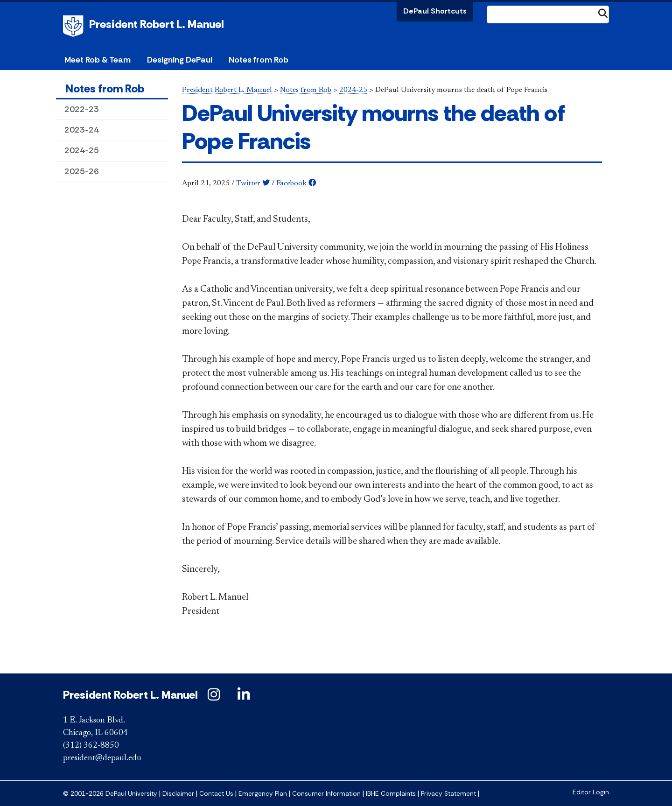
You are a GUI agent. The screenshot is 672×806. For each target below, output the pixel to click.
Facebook (296, 183)
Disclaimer (178, 794)
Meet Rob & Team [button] (98, 60)
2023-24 (82, 130)
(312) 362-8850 (91, 746)
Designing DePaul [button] (180, 60)
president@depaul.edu (102, 758)
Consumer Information (326, 794)
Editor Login (591, 792)
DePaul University (75, 26)
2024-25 (82, 150)
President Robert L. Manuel (157, 24)
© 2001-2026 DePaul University (110, 794)
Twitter (253, 183)
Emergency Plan (263, 794)
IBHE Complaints (391, 794)
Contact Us (216, 794)
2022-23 (82, 109)
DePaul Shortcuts (435, 11)
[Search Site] (548, 14)
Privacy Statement (448, 794)
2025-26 (82, 171)
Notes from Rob (259, 60)
